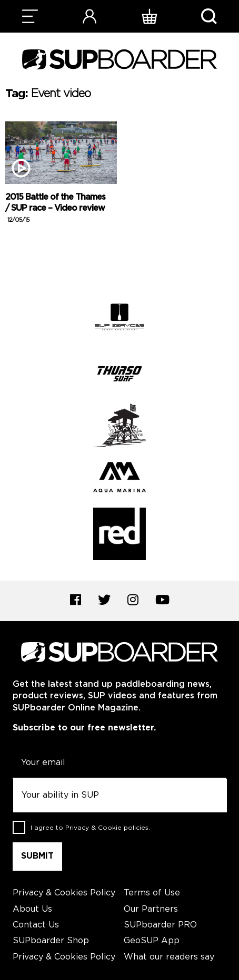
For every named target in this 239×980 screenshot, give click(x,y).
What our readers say (169, 957)
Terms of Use (152, 893)
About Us (32, 909)
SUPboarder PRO (160, 925)
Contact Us (36, 925)
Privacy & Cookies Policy (64, 893)
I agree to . (90, 828)
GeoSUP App (152, 941)
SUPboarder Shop (51, 941)
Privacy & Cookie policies (107, 828)
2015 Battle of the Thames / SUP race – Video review (55, 208)
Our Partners (151, 909)
